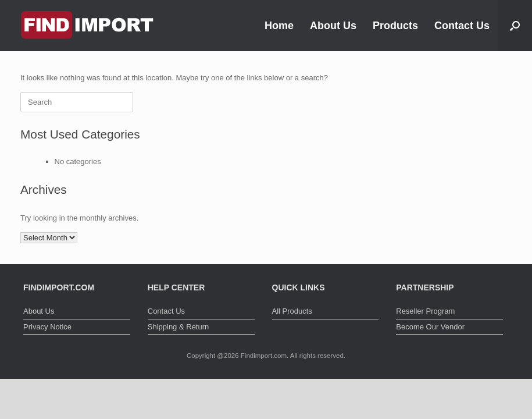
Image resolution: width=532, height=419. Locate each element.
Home (279, 26)
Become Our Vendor (430, 327)
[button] (515, 26)
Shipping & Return (178, 327)
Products (395, 26)
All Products (292, 311)
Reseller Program (425, 311)
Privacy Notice (47, 327)
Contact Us (462, 26)
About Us (333, 26)
